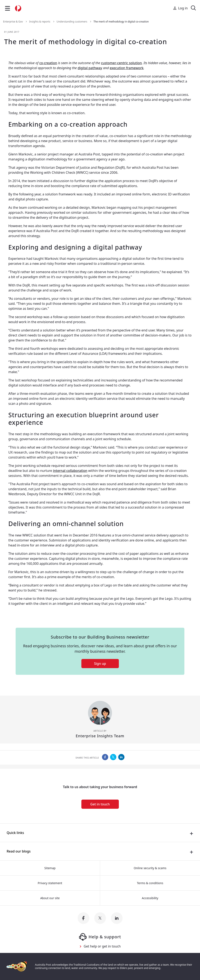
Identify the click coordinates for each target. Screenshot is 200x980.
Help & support (100, 937)
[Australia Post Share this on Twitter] (113, 757)
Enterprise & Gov (13, 22)
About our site (50, 898)
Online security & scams (150, 868)
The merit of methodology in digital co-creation (121, 22)
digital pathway (90, 68)
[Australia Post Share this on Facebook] (105, 757)
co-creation (48, 63)
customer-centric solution (121, 63)
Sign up (100, 664)
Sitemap (50, 868)
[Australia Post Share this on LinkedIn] (121, 757)
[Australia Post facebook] (83, 918)
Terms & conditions (150, 883)
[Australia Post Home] (18, 8)
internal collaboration (70, 471)
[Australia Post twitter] (100, 918)
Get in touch (100, 804)
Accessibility (150, 898)
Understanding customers (72, 22)
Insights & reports (40, 22)
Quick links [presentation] (15, 833)
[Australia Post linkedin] (117, 918)
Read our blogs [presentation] (19, 851)
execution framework (127, 68)
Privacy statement (50, 883)
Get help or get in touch (102, 946)
